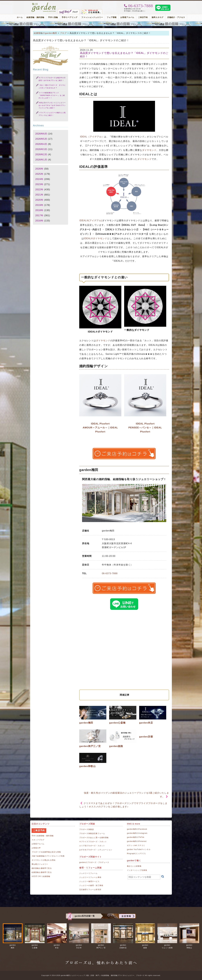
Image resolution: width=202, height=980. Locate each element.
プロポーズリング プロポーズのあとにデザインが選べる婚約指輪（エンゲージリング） (101, 24)
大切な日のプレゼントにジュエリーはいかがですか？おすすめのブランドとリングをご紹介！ (52, 105)
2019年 (39, 205)
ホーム (20, 17)
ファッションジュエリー (92, 17)
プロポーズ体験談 (87, 829)
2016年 (39, 221)
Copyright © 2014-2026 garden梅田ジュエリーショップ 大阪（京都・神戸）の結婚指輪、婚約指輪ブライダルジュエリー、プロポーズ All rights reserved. (101, 975)
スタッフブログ (38, 840)
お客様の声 (36, 848)
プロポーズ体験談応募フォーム (92, 833)
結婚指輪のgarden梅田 (45, 33)
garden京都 (146, 737)
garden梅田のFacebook (137, 829)
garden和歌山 (87, 766)
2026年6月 (41, 134)
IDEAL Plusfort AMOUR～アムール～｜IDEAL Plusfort (100, 428)
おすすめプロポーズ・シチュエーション (96, 850)
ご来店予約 (143, 17)
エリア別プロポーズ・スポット (92, 846)
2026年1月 (41, 160)
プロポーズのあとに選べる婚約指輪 (94, 838)
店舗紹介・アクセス (176, 17)
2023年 (39, 184)
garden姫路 (116, 746)
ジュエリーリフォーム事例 (90, 877)
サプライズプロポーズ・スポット (93, 842)
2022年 (39, 190)
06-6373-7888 (110, 573)
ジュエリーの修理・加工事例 (91, 885)
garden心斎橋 (117, 723)
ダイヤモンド (149, 150)
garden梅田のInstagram (137, 833)
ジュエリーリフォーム (88, 873)
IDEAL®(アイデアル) (91, 220)
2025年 (39, 174)
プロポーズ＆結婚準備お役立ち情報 (46, 852)
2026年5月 (41, 139)
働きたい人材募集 (134, 866)
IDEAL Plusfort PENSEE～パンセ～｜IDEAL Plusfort (145, 428)
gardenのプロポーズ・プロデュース (94, 862)
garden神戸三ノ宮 (90, 746)
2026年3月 (41, 149)
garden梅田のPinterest (137, 841)
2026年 (39, 169)
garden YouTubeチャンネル (139, 849)
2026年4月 (41, 144)
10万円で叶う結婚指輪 (41, 876)
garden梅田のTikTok (136, 837)
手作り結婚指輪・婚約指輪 (43, 836)
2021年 (39, 195)
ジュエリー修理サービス (89, 881)
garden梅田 (86, 723)
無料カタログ (158, 17)
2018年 (39, 210)
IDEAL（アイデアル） (92, 137)
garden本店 (146, 723)
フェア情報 (112, 17)
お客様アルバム (127, 17)
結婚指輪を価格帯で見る (42, 872)
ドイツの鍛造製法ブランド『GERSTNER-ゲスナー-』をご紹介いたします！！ (52, 95)
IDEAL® (88, 238)
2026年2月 (41, 154)
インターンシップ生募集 (137, 870)
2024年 (39, 179)
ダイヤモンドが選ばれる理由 (43, 860)
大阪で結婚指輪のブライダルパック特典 (48, 856)
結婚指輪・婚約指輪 (35, 17)
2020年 (39, 200)
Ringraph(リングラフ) (136, 854)
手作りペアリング (70, 17)
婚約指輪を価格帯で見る (42, 868)
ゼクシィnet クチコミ (136, 845)
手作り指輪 (53, 17)
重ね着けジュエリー (40, 864)
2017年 (39, 215)
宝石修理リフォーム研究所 (90, 890)
